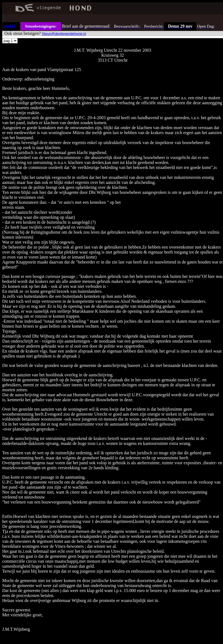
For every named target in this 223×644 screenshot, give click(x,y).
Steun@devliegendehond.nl (64, 34)
